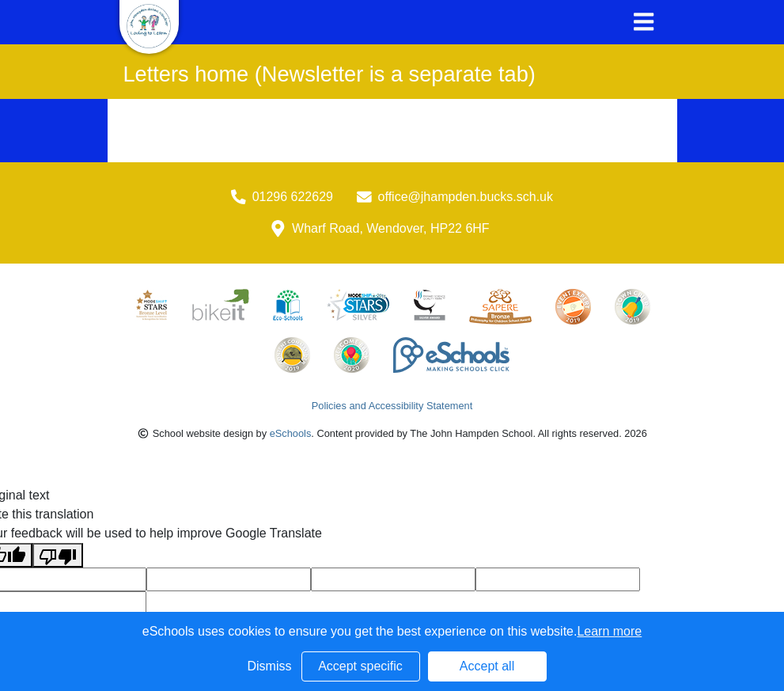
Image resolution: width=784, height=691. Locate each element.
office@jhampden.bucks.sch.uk (466, 197)
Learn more (609, 631)
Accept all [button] (487, 666)
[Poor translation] (58, 555)
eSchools (291, 433)
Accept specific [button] (360, 666)
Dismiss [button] (270, 666)
